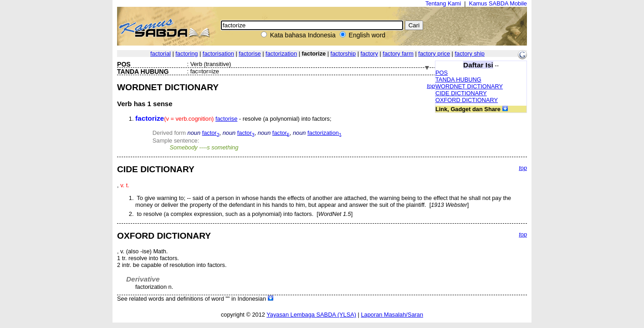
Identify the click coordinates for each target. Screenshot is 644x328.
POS (442, 73)
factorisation (218, 54)
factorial (161, 54)
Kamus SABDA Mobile (498, 3)
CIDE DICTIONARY (461, 93)
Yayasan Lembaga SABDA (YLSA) (311, 315)
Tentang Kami (443, 3)
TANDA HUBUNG (458, 79)
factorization (281, 54)
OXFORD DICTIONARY (467, 100)
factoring (187, 54)
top (431, 86)
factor (211, 133)
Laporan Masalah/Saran (392, 315)
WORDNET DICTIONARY (469, 86)
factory (369, 54)
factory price (434, 54)
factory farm (398, 54)
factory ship (470, 54)
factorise (250, 54)
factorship (343, 54)
